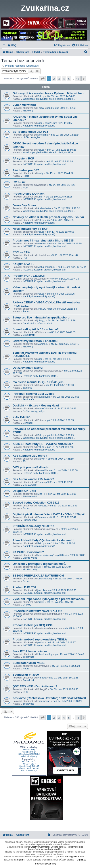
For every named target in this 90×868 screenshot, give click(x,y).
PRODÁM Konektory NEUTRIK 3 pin (37, 611)
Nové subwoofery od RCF (30, 229)
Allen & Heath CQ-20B (29, 768)
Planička (42, 678)
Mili (39, 567)
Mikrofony (28, 111)
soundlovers (44, 397)
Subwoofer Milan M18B (29, 663)
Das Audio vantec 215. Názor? (33, 479)
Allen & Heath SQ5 (29, 770)
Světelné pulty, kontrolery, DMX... (41, 376)
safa (40, 123)
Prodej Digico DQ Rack (29, 194)
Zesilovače (29, 399)
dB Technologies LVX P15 (30, 132)
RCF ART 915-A (29, 764)
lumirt (40, 197)
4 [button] (64, 79)
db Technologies (32, 137)
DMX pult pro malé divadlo (31, 467)
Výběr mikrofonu (24, 105)
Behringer (28, 423)
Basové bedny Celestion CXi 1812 (36, 503)
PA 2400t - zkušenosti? (28, 552)
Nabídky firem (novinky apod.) (39, 126)
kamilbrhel (43, 135)
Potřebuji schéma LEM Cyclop (34, 394)
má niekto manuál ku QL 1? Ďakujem (38, 382)
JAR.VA (42, 309)
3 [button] (59, 79)
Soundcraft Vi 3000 (26, 675)
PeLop (41, 96)
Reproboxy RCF (29, 752)
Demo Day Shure (24, 205)
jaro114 (41, 590)
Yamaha (27, 388)
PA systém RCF (23, 158)
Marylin (41, 459)
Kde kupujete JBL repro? (30, 456)
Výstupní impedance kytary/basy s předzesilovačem (49, 599)
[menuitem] (12, 45)
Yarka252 (42, 506)
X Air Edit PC (22, 417)
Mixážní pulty (30, 569)
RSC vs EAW (21, 252)
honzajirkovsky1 (46, 555)
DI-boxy (27, 605)
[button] (42, 79)
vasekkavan (44, 701)
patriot (41, 642)
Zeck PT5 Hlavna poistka (30, 651)
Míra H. (41, 494)
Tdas (40, 482)
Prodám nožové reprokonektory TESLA (40, 639)
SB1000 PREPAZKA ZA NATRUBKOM (38, 576)
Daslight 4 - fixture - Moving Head (36, 405)
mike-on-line (44, 243)
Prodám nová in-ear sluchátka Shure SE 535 (43, 240)
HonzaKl (42, 470)
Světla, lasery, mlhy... (34, 411)
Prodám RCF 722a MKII (29, 276)
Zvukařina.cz (45, 8)
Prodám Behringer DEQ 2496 (33, 625)
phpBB (20, 860)
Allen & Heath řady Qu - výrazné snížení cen (43, 444)
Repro (26, 176)
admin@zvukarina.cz (75, 857)
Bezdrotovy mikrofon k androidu (35, 341)
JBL (25, 461)
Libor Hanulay (45, 579)
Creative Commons (40, 847)
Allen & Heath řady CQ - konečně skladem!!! (43, 540)
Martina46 (43, 344)
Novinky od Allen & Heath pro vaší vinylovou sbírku (48, 217)
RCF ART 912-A (29, 762)
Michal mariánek (46, 267)
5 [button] (69, 79)
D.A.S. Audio (30, 485)
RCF (25, 188)
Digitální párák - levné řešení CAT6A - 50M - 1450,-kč (49, 514)
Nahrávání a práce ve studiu (38, 323)
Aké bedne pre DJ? (26, 170)
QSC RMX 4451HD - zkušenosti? (35, 686)
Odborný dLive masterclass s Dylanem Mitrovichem (48, 93)
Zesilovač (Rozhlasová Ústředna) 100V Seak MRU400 (49, 698)
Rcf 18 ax (19, 182)
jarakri (41, 602)
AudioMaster (44, 208)
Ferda (41, 108)
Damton (42, 517)
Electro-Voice (30, 558)
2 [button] (54, 79)
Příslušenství (30, 496)
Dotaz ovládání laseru (28, 368)
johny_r (41, 320)
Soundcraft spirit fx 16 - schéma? (36, 329)
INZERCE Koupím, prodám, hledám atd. (44, 164)
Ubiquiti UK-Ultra (24, 491)
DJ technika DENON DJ (29, 754)
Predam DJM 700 (24, 587)
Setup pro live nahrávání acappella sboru (41, 317)
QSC (25, 692)
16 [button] (78, 79)
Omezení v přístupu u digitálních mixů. (39, 564)
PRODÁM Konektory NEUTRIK (34, 526)
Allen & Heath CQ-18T (29, 766)
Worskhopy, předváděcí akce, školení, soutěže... (49, 99)
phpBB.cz (81, 860)
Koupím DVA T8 (23, 264)
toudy (40, 173)
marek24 (42, 408)
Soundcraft (29, 335)
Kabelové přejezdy (29, 756)
